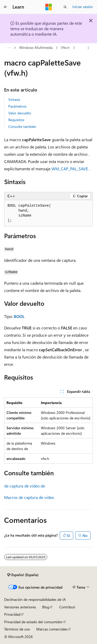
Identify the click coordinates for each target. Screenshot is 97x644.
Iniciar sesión (83, 7)
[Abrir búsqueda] (65, 7)
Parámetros (17, 106)
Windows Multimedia (36, 48)
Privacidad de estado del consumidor (33, 622)
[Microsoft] (49, 7)
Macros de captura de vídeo (29, 497)
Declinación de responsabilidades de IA (35, 599)
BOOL (19, 316)
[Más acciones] (88, 48)
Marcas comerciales (52, 629)
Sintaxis (14, 99)
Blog (46, 607)
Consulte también (22, 126)
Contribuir (67, 607)
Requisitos (16, 120)
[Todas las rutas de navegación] (9, 48)
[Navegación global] (5, 7)
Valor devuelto (20, 113)
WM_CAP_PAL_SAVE (70, 169)
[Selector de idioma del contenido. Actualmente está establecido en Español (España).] (23, 575)
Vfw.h (65, 48)
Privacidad (12, 614)
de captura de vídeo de (25, 486)
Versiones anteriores (20, 607)
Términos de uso (17, 629)
